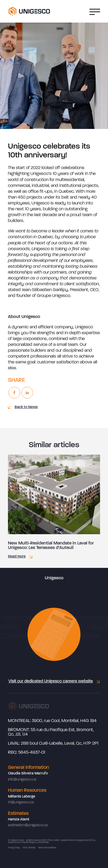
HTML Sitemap (29, 848)
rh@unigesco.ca (21, 802)
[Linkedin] (27, 393)
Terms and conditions (47, 848)
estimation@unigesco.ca (28, 825)
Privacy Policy (14, 848)
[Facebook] (14, 393)
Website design (28, 842)
